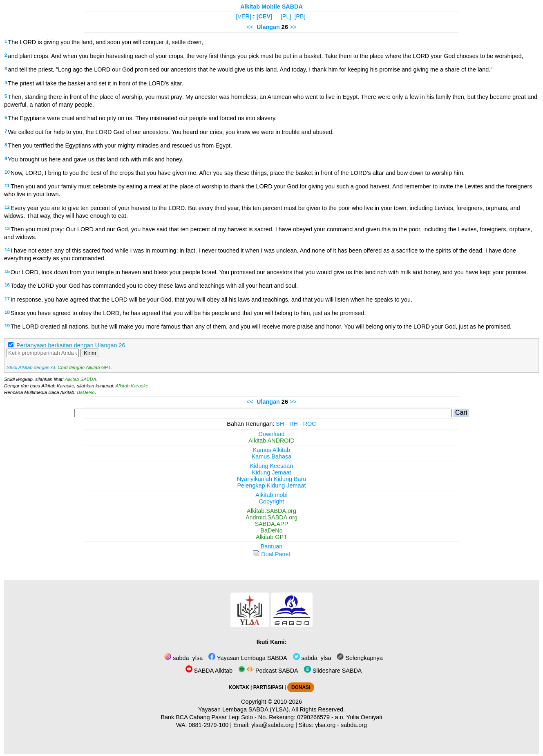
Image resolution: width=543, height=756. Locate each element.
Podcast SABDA (268, 671)
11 (7, 186)
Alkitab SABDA (81, 379)
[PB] (300, 16)
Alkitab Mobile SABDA (271, 7)
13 (7, 228)
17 (7, 299)
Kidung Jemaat (272, 472)
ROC (310, 424)
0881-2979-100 (209, 725)
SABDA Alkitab (209, 671)
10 (7, 172)
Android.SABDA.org (271, 517)
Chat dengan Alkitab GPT (84, 367)
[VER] (244, 16)
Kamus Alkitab (271, 450)
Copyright (272, 501)
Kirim (90, 353)
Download (272, 434)
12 (7, 207)
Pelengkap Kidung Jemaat (271, 485)
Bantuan (272, 546)
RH (294, 424)
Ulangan (268, 27)
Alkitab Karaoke (132, 386)
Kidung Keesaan (272, 466)
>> (293, 27)
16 (7, 285)
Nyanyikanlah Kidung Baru (272, 479)
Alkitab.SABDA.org (271, 511)
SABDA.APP (272, 524)
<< (250, 27)
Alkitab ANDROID (271, 441)
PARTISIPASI (268, 687)
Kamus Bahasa (272, 456)
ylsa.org (325, 725)
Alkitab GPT (271, 537)
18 (7, 312)
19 (7, 326)
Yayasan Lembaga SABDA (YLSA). (244, 709)
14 (7, 250)
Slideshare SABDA (333, 671)
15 (7, 271)
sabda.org (354, 725)
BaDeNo (86, 392)
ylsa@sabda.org (273, 725)
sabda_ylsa (183, 658)
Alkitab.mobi (271, 495)
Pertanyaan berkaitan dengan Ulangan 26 (71, 345)
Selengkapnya (360, 658)
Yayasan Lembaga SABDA (248, 658)
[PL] (286, 16)
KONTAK (239, 687)
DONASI (301, 687)
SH (280, 424)
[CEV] (265, 16)
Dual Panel (271, 554)
